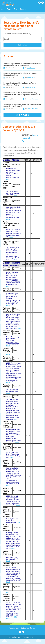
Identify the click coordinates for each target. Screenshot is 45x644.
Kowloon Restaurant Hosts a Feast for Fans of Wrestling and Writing (20, 84)
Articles (17, 628)
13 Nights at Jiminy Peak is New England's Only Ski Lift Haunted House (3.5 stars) (22, 105)
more (8, 179)
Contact (23, 9)
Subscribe (25, 628)
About (4, 9)
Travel (17, 9)
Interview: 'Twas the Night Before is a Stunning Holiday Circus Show (20, 74)
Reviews (10, 9)
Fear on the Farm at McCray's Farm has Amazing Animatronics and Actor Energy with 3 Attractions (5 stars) (22, 95)
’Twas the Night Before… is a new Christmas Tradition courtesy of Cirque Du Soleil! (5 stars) (22, 65)
